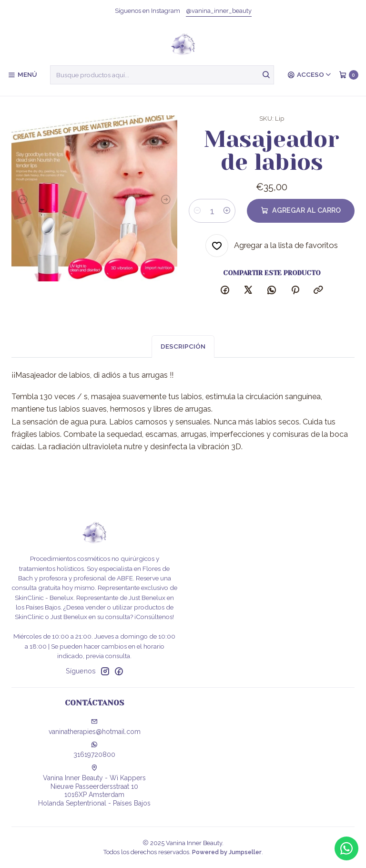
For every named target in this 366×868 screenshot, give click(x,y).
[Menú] (22, 75)
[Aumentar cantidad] (227, 211)
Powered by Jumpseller (227, 852)
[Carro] (349, 75)
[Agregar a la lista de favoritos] (272, 246)
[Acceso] (310, 75)
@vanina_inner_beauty (219, 11)
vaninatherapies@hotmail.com (95, 727)
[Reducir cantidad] (197, 211)
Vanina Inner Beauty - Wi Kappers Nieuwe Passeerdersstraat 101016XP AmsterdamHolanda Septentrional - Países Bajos (94, 786)
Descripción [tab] (183, 356)
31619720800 (94, 750)
